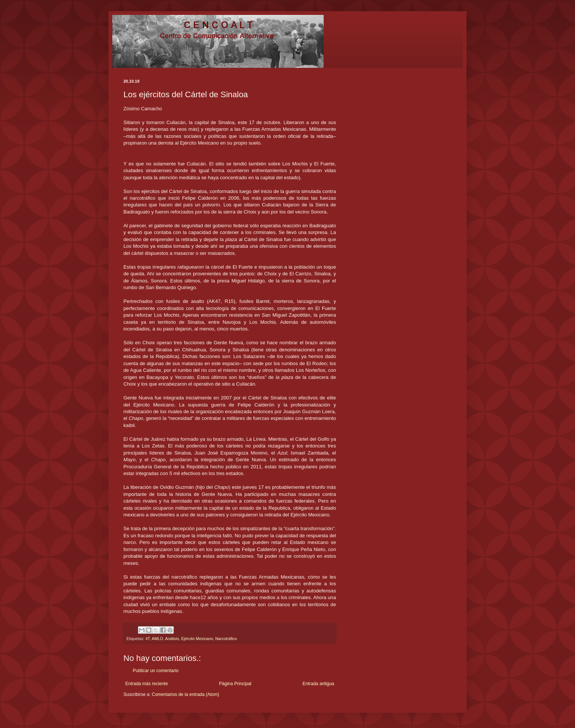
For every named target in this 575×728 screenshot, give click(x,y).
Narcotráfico (226, 639)
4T (147, 639)
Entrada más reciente (147, 684)
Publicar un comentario (156, 671)
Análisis (172, 639)
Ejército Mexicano (197, 639)
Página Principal (235, 684)
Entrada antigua (318, 684)
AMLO (158, 639)
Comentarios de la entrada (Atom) (186, 694)
